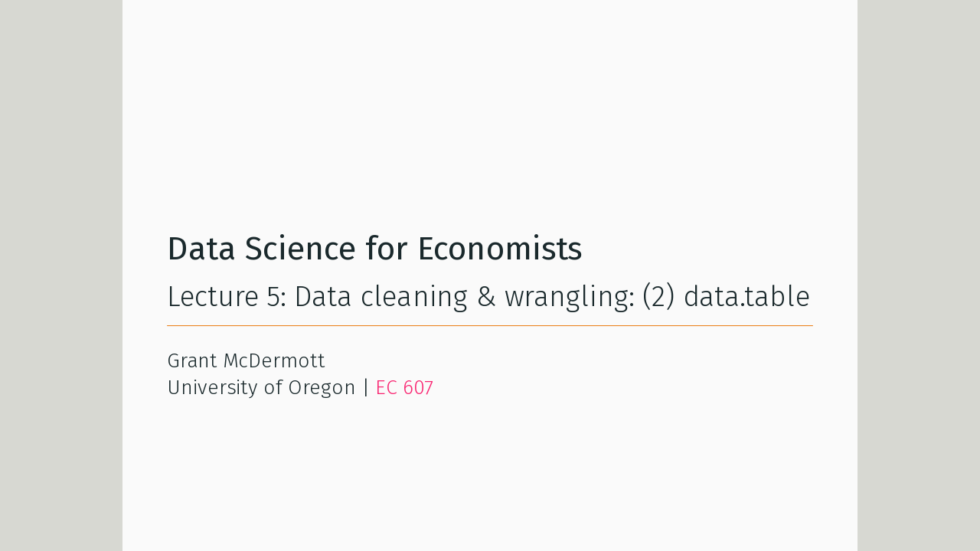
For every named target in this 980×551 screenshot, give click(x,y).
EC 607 (404, 387)
